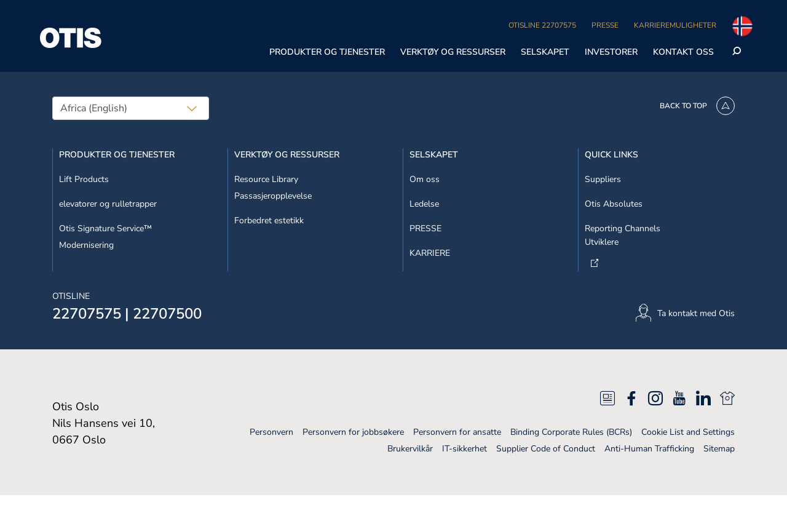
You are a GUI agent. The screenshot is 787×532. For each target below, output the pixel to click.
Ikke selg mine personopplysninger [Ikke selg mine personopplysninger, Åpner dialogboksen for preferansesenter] (602, 27)
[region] (393, 58)
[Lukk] (767, 57)
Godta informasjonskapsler (602, 90)
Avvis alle (602, 59)
